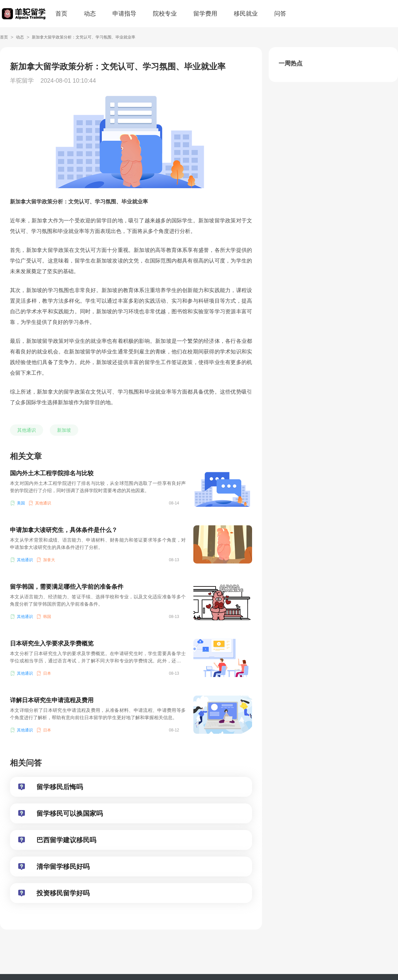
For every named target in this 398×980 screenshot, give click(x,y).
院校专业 (165, 14)
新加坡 (64, 430)
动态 (90, 14)
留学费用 (205, 14)
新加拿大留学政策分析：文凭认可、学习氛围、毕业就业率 (84, 37)
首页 (61, 14)
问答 (280, 14)
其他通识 (27, 430)
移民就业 (246, 14)
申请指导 (124, 14)
